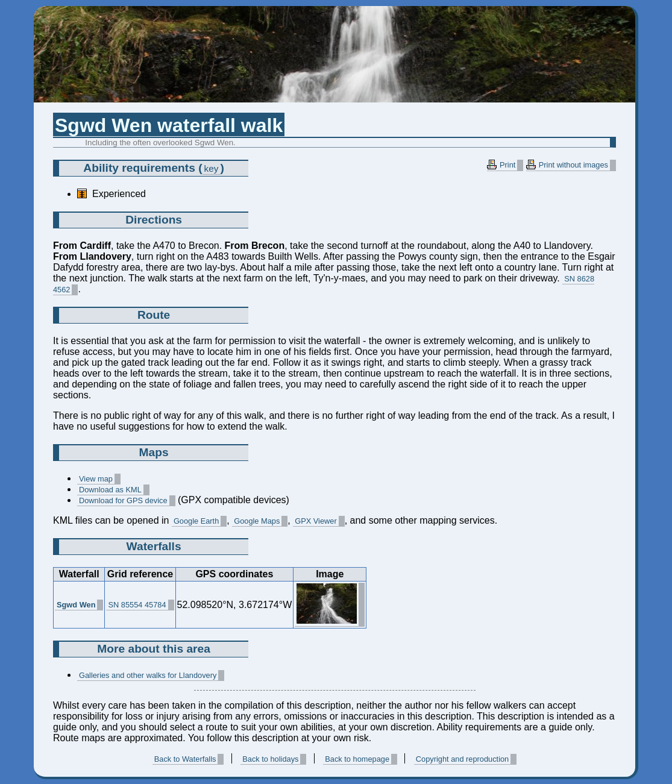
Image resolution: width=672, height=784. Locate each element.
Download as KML (110, 490)
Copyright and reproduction (462, 759)
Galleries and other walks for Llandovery (148, 675)
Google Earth (196, 521)
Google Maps (257, 521)
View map (96, 479)
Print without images (573, 165)
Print (507, 165)
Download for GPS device (123, 500)
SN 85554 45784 (137, 605)
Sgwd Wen (76, 605)
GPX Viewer (316, 521)
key (212, 168)
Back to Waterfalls (185, 759)
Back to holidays (270, 759)
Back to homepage (357, 759)
